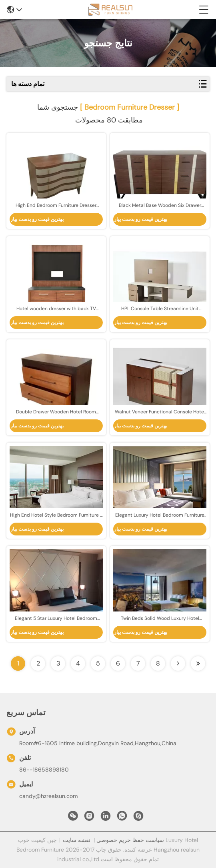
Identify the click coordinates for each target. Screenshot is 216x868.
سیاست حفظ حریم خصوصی (130, 840)
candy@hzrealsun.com (48, 796)
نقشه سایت (77, 840)
